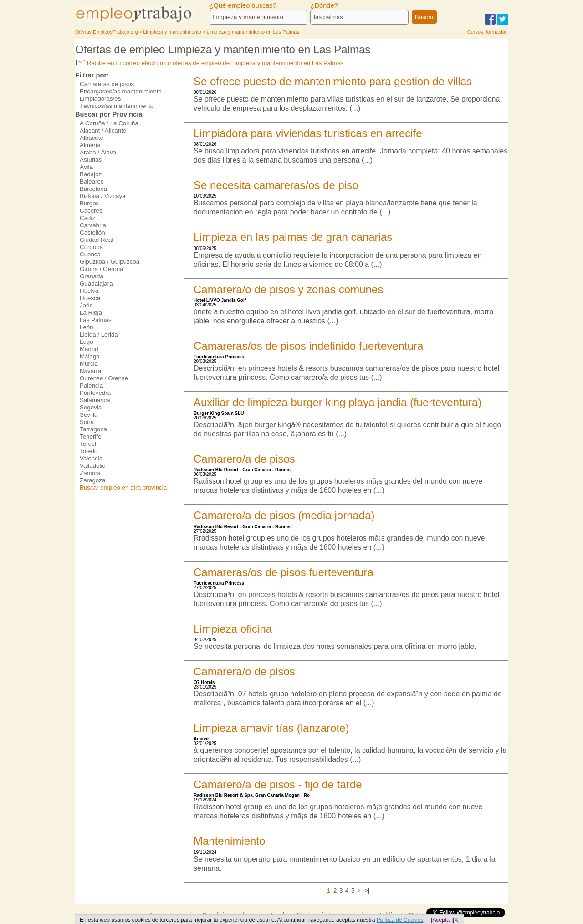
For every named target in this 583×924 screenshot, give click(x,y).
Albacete (92, 138)
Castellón (92, 232)
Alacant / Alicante (103, 130)
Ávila (86, 167)
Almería (90, 145)
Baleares (92, 181)
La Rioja (91, 313)
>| (367, 891)
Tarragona (93, 429)
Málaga (90, 356)
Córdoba (91, 247)
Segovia (91, 407)
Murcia (89, 364)
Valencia (91, 458)
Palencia (91, 385)
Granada (92, 276)
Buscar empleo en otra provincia (123, 488)
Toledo (89, 451)
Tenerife (90, 436)
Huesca (90, 298)
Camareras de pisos (107, 84)
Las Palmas (96, 320)
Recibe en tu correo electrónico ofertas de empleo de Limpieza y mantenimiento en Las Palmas (210, 63)
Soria (87, 422)
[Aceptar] (442, 920)
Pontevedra (95, 393)
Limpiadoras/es (100, 99)
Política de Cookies (400, 920)
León (87, 327)
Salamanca (95, 400)
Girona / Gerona (102, 269)
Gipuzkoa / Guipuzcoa (110, 262)
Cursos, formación (488, 32)
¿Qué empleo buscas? (243, 5)
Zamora (90, 473)
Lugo (87, 342)
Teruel (88, 444)
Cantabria (93, 225)
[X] (456, 920)
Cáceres (91, 211)
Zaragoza (92, 480)
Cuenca (90, 254)
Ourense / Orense (104, 378)
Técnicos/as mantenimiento (117, 106)
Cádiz (87, 218)
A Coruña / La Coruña (109, 123)
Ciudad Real (96, 240)
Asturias (91, 160)
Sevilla (89, 415)
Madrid (89, 349)
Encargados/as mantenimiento (121, 91)
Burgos (89, 203)
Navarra (90, 371)
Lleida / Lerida (99, 334)
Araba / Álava (98, 152)
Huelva (89, 291)
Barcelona (93, 189)
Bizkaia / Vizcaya (103, 196)
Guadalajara (96, 283)
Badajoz (91, 174)
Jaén (86, 305)
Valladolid (93, 466)
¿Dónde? (324, 5)
